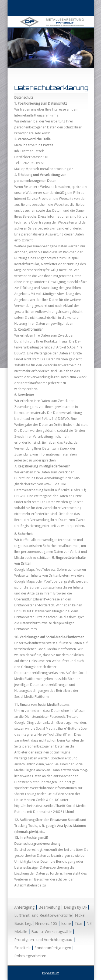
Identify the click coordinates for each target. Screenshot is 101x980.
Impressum (51, 973)
